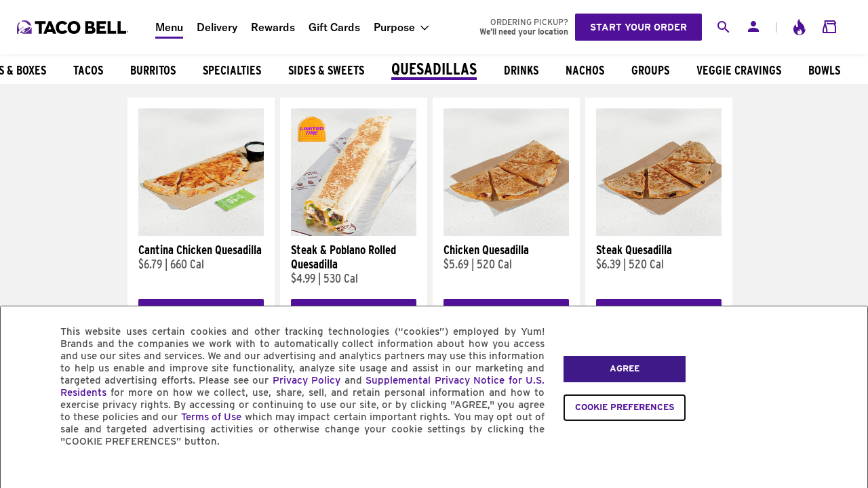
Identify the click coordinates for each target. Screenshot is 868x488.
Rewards (273, 27)
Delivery (217, 27)
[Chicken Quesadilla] (506, 232)
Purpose (394, 27)
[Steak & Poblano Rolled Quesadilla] (354, 232)
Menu (169, 27)
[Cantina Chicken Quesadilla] (201, 232)
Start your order (638, 27)
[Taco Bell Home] (74, 27)
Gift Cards (334, 27)
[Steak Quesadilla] (659, 232)
